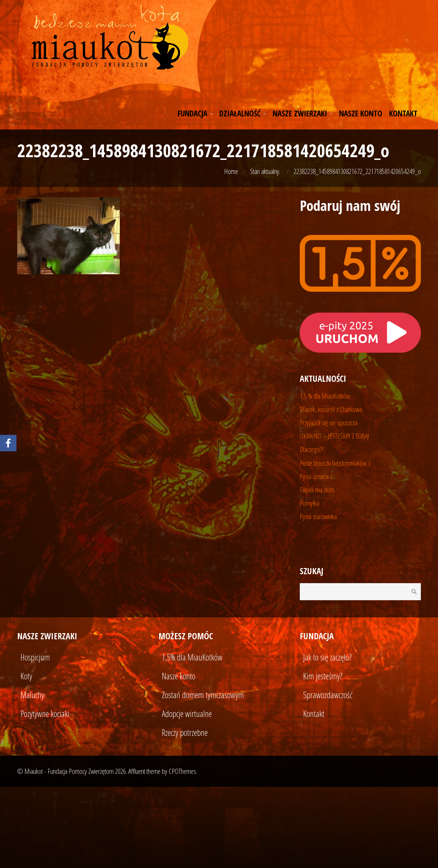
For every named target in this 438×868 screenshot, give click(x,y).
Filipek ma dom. (318, 490)
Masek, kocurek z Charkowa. (331, 409)
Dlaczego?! (312, 449)
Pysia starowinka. (319, 516)
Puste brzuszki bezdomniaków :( (335, 463)
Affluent (137, 771)
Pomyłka (310, 503)
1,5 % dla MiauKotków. (325, 396)
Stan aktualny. (265, 171)
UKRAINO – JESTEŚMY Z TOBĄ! (334, 436)
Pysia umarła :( (316, 476)
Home (231, 171)
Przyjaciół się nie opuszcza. (329, 423)
